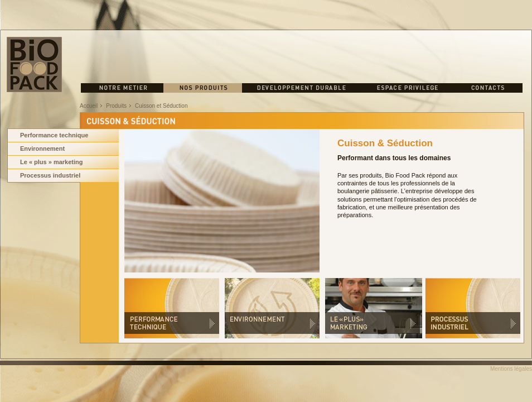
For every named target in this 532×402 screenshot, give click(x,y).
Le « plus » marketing (51, 162)
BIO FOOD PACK (34, 64)
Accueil (89, 106)
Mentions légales (511, 369)
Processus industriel (50, 175)
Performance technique (54, 135)
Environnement (42, 149)
